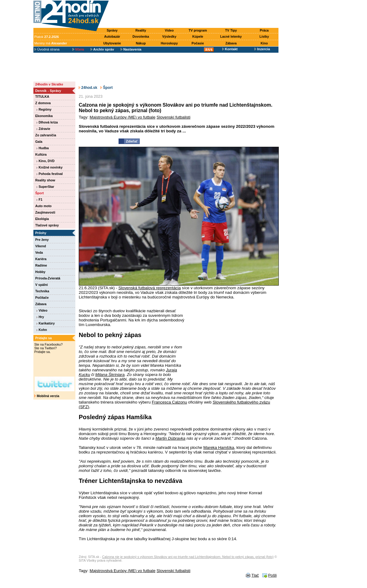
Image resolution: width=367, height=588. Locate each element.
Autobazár (112, 36)
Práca (264, 30)
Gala (39, 142)
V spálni (42, 285)
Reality (141, 30)
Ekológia (42, 219)
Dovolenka (141, 36)
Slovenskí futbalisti (173, 117)
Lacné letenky (231, 36)
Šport (40, 193)
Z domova (43, 103)
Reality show (45, 180)
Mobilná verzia (47, 396)
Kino (264, 43)
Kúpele (198, 36)
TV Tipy (231, 30)
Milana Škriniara (110, 375)
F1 (39, 199)
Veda (39, 252)
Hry (40, 317)
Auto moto (43, 206)
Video (169, 30)
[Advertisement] (195, 14)
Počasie (198, 43)
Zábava (231, 43)
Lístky (264, 36)
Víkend (41, 246)
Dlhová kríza (47, 122)
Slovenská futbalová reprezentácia (149, 288)
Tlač (255, 575)
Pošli (272, 575)
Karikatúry (46, 323)
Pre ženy (42, 240)
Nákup (141, 43)
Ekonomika (44, 116)
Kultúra (41, 154)
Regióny (44, 109)
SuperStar (45, 187)
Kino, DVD (45, 161)
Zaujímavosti (45, 212)
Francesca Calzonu (170, 402)
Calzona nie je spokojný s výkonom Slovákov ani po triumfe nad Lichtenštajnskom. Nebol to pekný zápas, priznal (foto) (188, 557)
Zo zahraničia (46, 135)
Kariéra (41, 259)
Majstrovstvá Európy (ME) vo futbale (123, 117)
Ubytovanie (112, 43)
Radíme (41, 265)
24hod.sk (88, 88)
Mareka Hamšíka (219, 448)
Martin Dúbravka (170, 438)
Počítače (42, 298)
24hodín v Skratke (49, 84)
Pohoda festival (50, 174)
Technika (42, 291)
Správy (112, 30)
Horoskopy (169, 43)
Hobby (40, 272)
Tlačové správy (47, 225)
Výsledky (169, 36)
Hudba (43, 148)
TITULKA (42, 97)
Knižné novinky (49, 167)
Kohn (42, 330)
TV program (198, 30)
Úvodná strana (47, 49)
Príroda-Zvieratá (48, 278)
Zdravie (43, 129)
